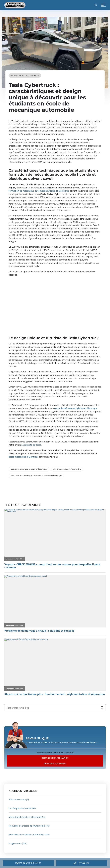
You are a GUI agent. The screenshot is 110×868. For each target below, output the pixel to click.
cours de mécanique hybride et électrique (29, 469)
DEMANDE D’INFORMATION (55, 758)
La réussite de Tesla (31, 445)
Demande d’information (28, 863)
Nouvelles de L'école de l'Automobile (27, 826)
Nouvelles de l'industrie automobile (26, 834)
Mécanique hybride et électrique (25, 75)
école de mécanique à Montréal (67, 469)
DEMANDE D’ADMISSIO (55, 764)
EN (96, 5)
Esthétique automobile (20, 808)
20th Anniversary (17, 799)
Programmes (15, 843)
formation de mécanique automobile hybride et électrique (36, 476)
